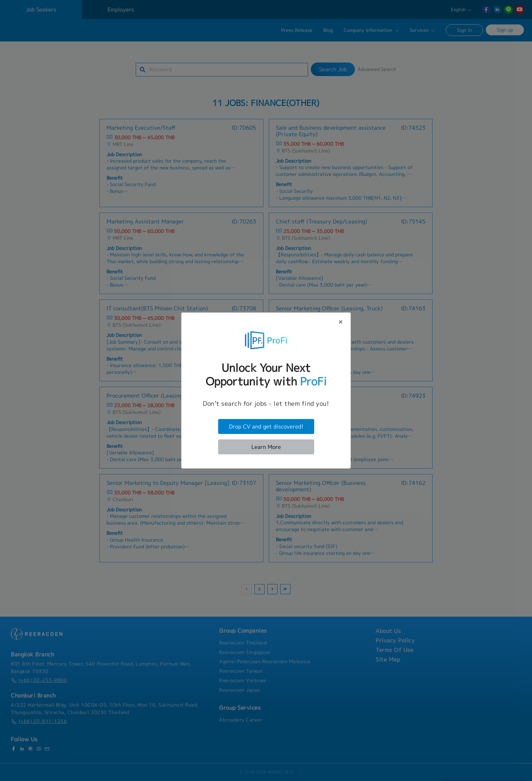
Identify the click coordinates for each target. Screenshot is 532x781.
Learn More (266, 447)
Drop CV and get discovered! (266, 426)
